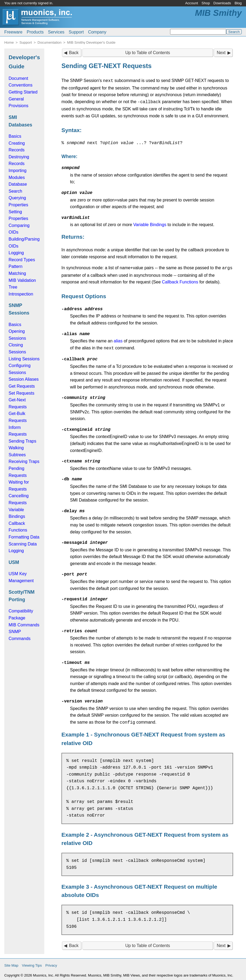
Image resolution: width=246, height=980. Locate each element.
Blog (238, 3)
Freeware (13, 32)
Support (76, 32)
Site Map (11, 963)
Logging (16, 253)
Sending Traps (22, 441)
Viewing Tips (32, 963)
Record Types (22, 260)
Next (221, 53)
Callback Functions (180, 280)
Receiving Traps (24, 461)
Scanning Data (23, 544)
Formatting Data (24, 537)
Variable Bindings (150, 224)
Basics (15, 136)
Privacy (51, 963)
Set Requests (21, 393)
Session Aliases (24, 379)
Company (97, 32)
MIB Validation (22, 280)
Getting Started (23, 92)
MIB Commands (24, 625)
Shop (206, 3)
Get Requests (22, 386)
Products (35, 32)
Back (74, 53)
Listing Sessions (24, 359)
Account (192, 3)
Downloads (222, 3)
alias (118, 339)
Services (56, 32)
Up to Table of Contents (148, 53)
